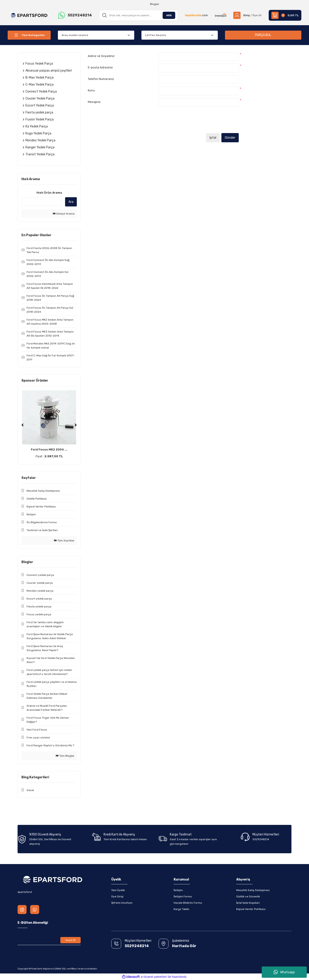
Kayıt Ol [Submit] (71, 940)
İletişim (178, 890)
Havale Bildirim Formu (188, 903)
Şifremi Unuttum (122, 903)
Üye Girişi (117, 896)
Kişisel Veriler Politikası (251, 909)
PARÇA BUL (263, 35)
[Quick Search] (41, 201)
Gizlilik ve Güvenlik (248, 896)
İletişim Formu (183, 896)
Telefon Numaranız (101, 79)
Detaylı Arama (64, 214)
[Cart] (285, 15)
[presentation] (192, 121)
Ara (71, 202)
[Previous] (23, 425)
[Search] (139, 15)
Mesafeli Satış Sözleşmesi (253, 890)
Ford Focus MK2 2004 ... (49, 449)
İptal (213, 138)
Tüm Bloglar (65, 756)
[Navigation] (29, 35)
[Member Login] (247, 15)
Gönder (230, 138)
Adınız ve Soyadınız (101, 56)
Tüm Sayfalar (64, 541)
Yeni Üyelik (118, 890)
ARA (169, 15)
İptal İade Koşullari (248, 903)
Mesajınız (94, 102)
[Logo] (29, 15)
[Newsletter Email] (49, 940)
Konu (91, 90)
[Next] (76, 425)
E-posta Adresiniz (100, 67)
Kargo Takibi (181, 909)
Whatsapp (284, 972)
